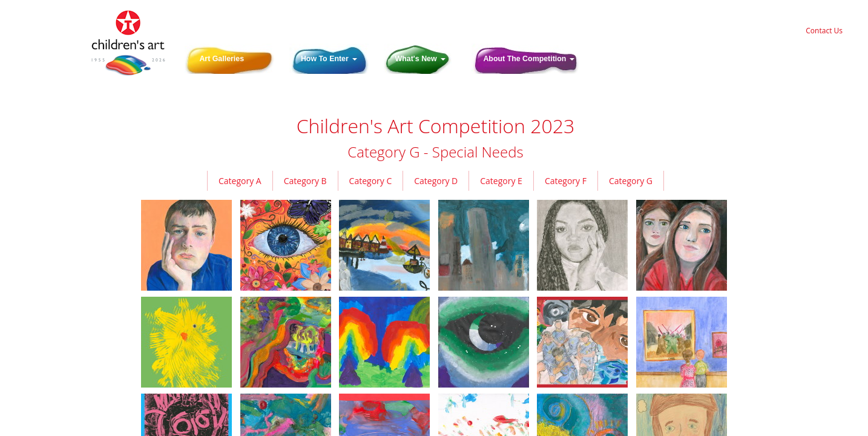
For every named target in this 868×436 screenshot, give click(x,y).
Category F (566, 181)
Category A (240, 181)
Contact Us (824, 31)
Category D (436, 181)
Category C (371, 181)
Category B (305, 181)
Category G (631, 181)
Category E (501, 181)
